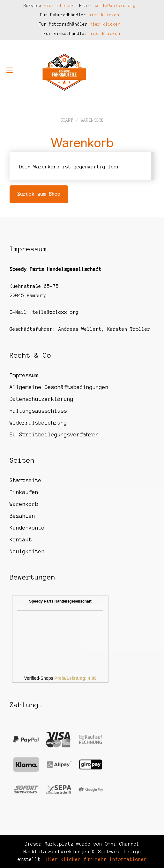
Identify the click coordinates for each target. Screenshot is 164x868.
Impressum (24, 375)
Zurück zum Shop (39, 194)
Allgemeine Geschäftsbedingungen (59, 387)
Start (67, 120)
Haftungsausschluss (38, 411)
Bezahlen (22, 516)
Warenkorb (24, 504)
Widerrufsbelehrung (38, 423)
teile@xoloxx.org (115, 6)
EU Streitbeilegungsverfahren (54, 434)
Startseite (26, 480)
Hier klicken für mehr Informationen (95, 859)
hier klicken (59, 6)
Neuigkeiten (27, 551)
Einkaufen (24, 492)
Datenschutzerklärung (41, 399)
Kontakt (21, 539)
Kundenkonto (27, 528)
